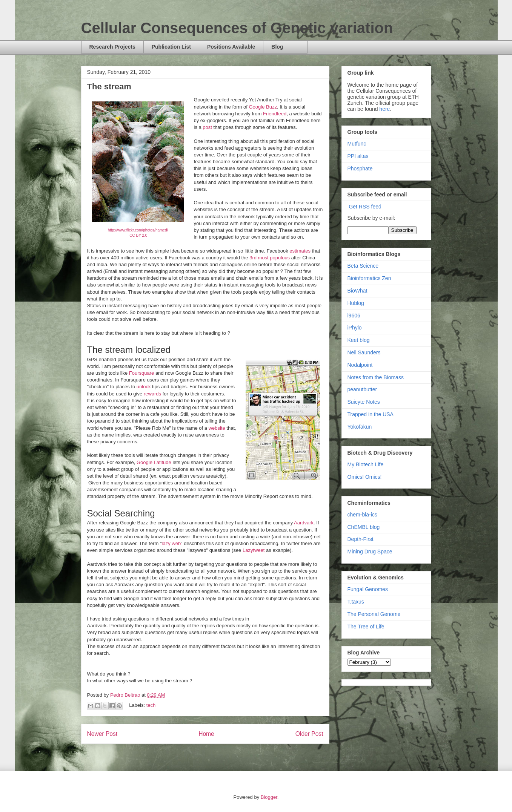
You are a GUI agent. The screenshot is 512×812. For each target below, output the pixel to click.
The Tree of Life (366, 627)
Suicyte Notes (364, 402)
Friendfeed (275, 114)
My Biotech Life (366, 464)
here (384, 109)
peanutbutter (362, 389)
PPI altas (358, 156)
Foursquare (141, 373)
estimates (301, 251)
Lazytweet (254, 550)
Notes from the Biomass (376, 377)
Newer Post (102, 734)
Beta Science (363, 266)
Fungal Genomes (368, 589)
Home (206, 734)
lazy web (171, 543)
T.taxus (356, 602)
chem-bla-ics (362, 515)
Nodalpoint (360, 365)
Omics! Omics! (365, 477)
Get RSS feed (365, 207)
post (208, 127)
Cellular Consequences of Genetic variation (237, 28)
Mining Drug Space (370, 552)
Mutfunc (357, 144)
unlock (144, 387)
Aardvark (304, 523)
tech (151, 705)
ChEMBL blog (364, 527)
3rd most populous (270, 258)
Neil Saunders (364, 352)
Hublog (356, 303)
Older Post (309, 734)
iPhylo (355, 328)
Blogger (269, 797)
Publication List (171, 47)
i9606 (354, 316)
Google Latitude (154, 462)
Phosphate (360, 169)
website (217, 428)
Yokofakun (360, 427)
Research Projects (112, 47)
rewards (153, 394)
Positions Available (231, 47)
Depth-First (361, 539)
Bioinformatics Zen (369, 278)
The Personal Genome (374, 614)
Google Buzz (263, 107)
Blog (277, 47)
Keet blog (359, 340)
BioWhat (357, 291)
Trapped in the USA (371, 414)
